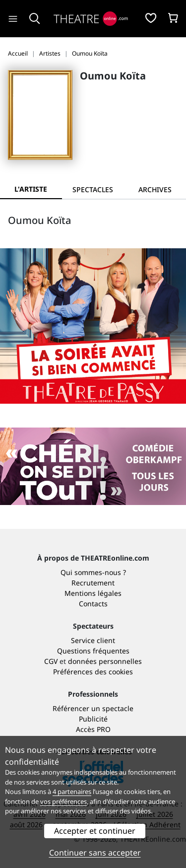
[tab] (93, 189)
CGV (51, 661)
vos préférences (63, 801)
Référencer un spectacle (93, 708)
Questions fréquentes (93, 651)
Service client (93, 640)
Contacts (93, 604)
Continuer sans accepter (95, 853)
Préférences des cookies (93, 672)
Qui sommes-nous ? (93, 572)
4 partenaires (72, 792)
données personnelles (105, 661)
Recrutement (93, 583)
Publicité (93, 719)
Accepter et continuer (95, 831)
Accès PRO (93, 729)
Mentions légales (93, 593)
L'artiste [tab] (31, 189)
